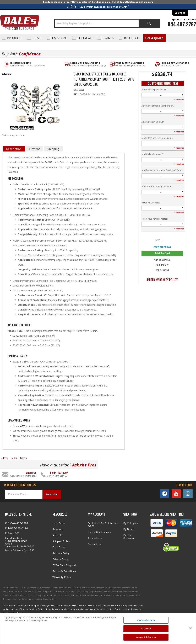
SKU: (77, 94)
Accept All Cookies (146, 637)
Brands (108, 38)
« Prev (5, 458)
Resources (132, 38)
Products (15, 38)
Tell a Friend (162, 270)
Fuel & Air (85, 38)
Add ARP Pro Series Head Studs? (157, 138)
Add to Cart (162, 253)
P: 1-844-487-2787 (17, 523)
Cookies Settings (146, 620)
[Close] (190, 628)
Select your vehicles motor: (155, 219)
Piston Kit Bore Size (151, 203)
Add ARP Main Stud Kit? (153, 122)
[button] (107, 23)
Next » (24, 458)
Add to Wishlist (162, 260)
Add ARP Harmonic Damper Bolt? (158, 106)
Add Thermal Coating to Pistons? (157, 187)
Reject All (146, 629)
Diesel (37, 38)
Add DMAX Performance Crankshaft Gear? (162, 170)
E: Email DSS (12, 533)
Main (14, 458)
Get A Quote (154, 38)
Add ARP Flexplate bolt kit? (154, 90)
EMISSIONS (60, 38)
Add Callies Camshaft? (152, 154)
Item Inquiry (162, 265)
